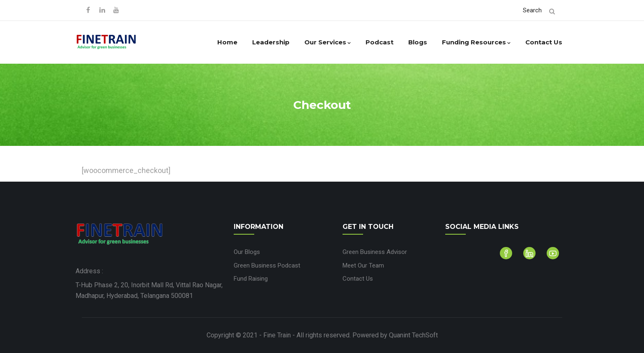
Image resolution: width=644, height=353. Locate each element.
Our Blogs (247, 252)
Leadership (271, 42)
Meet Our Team (363, 265)
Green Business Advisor (375, 252)
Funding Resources (476, 42)
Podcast (379, 42)
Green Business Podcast (267, 265)
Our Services (328, 42)
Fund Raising (251, 279)
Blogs (418, 42)
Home (227, 42)
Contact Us (544, 42)
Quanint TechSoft (413, 335)
